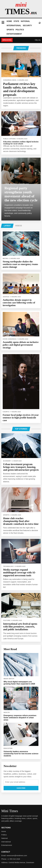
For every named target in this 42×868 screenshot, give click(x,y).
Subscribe (21, 788)
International (14, 26)
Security (27, 26)
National (25, 21)
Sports (10, 30)
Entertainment (14, 34)
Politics (20, 30)
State (16, 21)
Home (9, 21)
